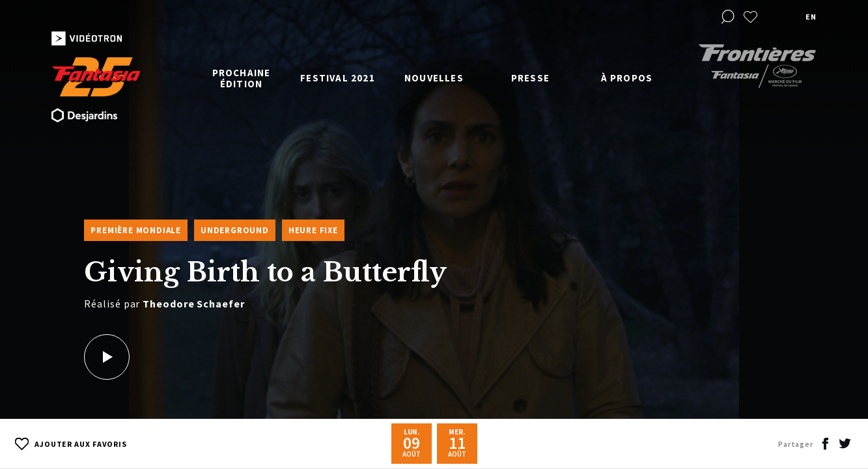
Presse (530, 78)
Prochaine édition (242, 78)
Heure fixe (313, 230)
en (811, 17)
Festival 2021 (338, 78)
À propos (627, 78)
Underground (235, 230)
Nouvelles (434, 78)
